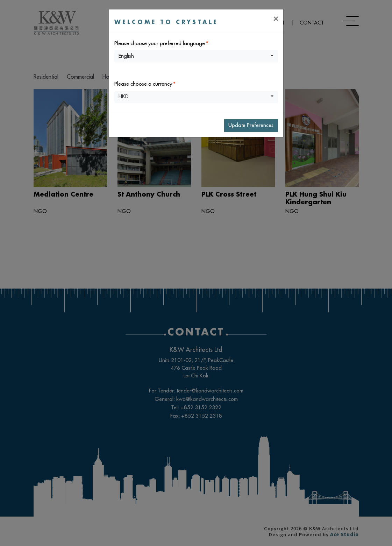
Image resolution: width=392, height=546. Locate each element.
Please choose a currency (143, 84)
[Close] (276, 19)
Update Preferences (251, 125)
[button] (196, 56)
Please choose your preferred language (160, 44)
